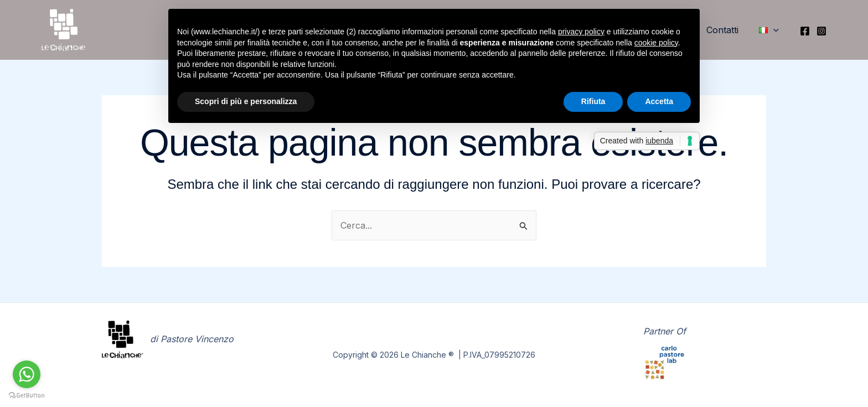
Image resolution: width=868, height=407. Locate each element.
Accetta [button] (659, 101)
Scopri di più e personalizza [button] (246, 101)
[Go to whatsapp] (27, 374)
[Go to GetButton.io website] (27, 396)
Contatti (726, 30)
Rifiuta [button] (593, 101)
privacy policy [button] (581, 32)
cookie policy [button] (656, 43)
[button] (770, 30)
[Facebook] (805, 31)
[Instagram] (821, 31)
